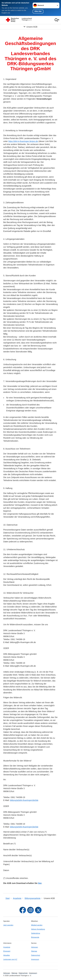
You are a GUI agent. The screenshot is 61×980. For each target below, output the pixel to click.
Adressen (35, 947)
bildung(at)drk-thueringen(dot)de (24, 800)
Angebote (7, 947)
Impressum (35, 959)
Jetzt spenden (8, 925)
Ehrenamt (7, 951)
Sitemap (34, 951)
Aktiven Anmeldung (38, 929)
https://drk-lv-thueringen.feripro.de (23, 141)
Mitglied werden (37, 925)
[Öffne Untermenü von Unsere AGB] (30, 27)
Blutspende (35, 937)
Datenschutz (36, 955)
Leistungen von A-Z (10, 959)
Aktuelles (7, 955)
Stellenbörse (36, 933)
